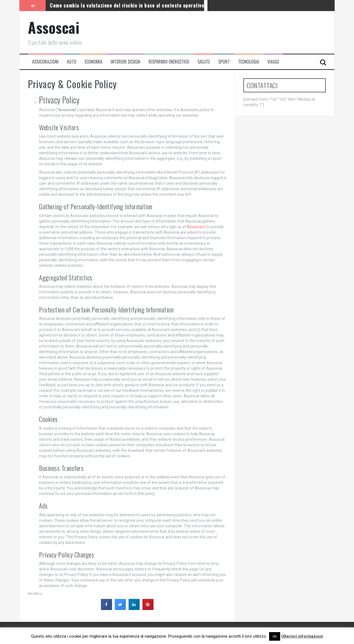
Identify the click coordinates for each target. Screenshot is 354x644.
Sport (224, 62)
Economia (93, 62)
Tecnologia (249, 62)
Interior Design (125, 62)
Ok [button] (275, 636)
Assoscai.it (196, 227)
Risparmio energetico (169, 62)
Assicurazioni (45, 62)
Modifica (35, 594)
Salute (204, 62)
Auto (72, 62)
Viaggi (273, 62)
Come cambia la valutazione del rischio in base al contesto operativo (127, 5)
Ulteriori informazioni (302, 636)
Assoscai (54, 27)
